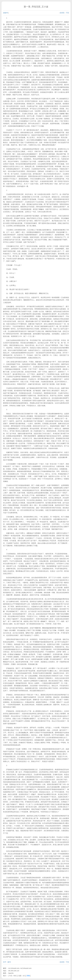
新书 (9, 962)
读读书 (5, 13)
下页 (67, 13)
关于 (5, 962)
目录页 (62, 13)
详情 (28, 976)
